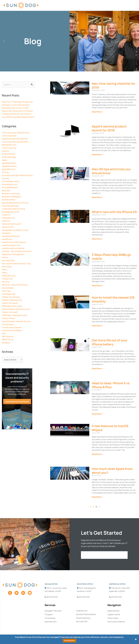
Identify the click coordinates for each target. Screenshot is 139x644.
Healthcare (7, 242)
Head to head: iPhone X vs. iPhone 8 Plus (111, 385)
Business (6, 193)
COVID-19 (6, 218)
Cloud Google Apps (10, 208)
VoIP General (8, 339)
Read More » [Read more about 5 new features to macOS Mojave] (97, 454)
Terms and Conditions (116, 622)
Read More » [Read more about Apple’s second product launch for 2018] (97, 155)
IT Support (49, 615)
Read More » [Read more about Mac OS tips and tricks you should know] (97, 197)
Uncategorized (9, 296)
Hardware (6, 236)
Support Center (114, 615)
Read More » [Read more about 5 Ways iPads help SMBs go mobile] (97, 286)
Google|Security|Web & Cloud (15, 233)
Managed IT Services (53, 611)
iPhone (5, 260)
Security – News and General (15, 287)
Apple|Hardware (9, 169)
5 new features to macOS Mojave (110, 428)
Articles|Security (10, 187)
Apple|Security (9, 172)
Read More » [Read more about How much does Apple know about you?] (97, 497)
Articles (5, 175)
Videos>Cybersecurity (12, 302)
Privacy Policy (113, 618)
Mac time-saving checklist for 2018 (114, 86)
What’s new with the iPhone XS (114, 212)
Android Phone (9, 157)
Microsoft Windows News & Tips (16, 266)
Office (5, 275)
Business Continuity (11, 196)
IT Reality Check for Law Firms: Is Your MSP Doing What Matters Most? (17, 117)
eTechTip (6, 224)
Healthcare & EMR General (14, 245)
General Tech (8, 230)
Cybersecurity (8, 221)
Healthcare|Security (11, 248)
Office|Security (9, 278)
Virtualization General (12, 330)
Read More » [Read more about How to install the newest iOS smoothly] (97, 326)
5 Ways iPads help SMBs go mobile (111, 257)
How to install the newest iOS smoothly (113, 299)
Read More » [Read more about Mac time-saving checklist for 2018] (97, 112)
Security (6, 284)
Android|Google (9, 160)
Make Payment (114, 611)
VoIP (4, 336)
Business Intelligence (12, 199)
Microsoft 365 (8, 263)
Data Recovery (51, 622)
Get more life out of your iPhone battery (110, 342)
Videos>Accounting (11, 299)
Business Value (9, 202)
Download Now (69, 641)
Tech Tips (6, 293)
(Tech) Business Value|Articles (16, 136)
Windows (6, 345)
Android (6, 154)
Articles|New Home (11, 184)
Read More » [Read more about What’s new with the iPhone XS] (97, 239)
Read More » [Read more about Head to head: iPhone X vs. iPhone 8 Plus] (97, 414)
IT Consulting (50, 618)
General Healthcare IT (12, 227)
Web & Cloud (8, 342)
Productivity (8, 281)
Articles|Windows (10, 190)
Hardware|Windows (11, 239)
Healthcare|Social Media (13, 251)
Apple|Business (9, 166)
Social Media (8, 290)
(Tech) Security (9, 151)
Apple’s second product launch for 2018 (109, 128)
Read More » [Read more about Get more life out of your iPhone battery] (97, 369)
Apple (4, 163)
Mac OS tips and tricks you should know (111, 171)
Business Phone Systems (86, 614)
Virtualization (8, 327)
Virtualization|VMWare (12, 333)
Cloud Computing (83, 618)
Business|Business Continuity (16, 205)
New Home (7, 269)
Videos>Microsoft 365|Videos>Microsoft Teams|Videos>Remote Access (16, 308)
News (4, 272)
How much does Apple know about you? (112, 471)
